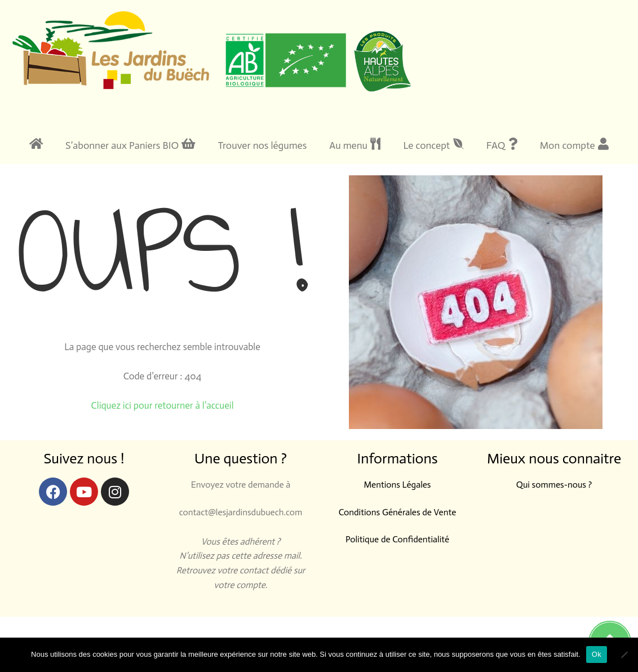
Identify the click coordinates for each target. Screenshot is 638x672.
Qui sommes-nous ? (554, 485)
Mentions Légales (397, 485)
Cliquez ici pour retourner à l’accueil (163, 405)
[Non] (624, 655)
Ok (597, 654)
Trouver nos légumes (262, 145)
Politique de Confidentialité (397, 539)
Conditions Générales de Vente (398, 512)
